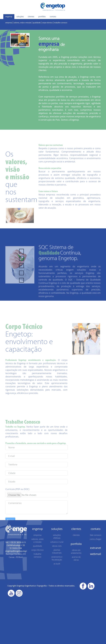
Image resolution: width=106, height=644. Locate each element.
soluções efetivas (57, 536)
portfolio (76, 544)
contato (53, 17)
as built (57, 564)
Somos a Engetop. (70, 120)
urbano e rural (57, 542)
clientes (31, 17)
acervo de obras (76, 558)
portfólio (42, 17)
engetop (9, 17)
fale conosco (96, 535)
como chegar (96, 539)
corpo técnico (47, 23)
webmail (96, 554)
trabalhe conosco (61, 23)
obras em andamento (76, 551)
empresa (9, 23)
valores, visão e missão (22, 23)
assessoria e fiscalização (57, 558)
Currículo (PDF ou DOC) (17, 495)
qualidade (37, 23)
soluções (20, 17)
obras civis (57, 546)
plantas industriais (57, 551)
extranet (96, 548)
